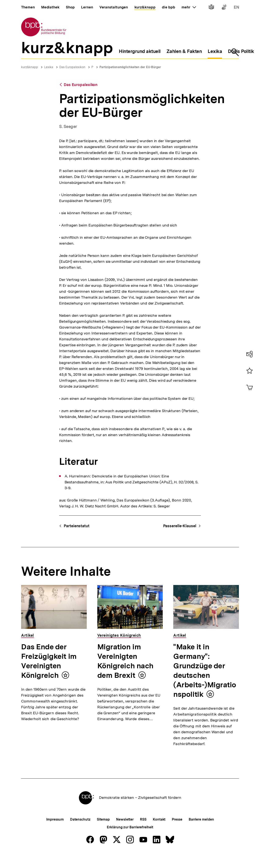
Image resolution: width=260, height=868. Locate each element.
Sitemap (103, 833)
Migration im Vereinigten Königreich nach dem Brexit (125, 661)
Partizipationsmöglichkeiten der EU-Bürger (130, 67)
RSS (143, 833)
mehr (189, 7)
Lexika (49, 67)
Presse (177, 833)
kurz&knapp (30, 67)
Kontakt (159, 833)
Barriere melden (201, 833)
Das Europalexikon (72, 67)
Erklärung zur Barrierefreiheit (130, 841)
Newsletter (125, 833)
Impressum (55, 833)
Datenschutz (80, 833)
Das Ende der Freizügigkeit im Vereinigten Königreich (49, 661)
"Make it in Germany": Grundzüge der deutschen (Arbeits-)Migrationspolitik (205, 671)
